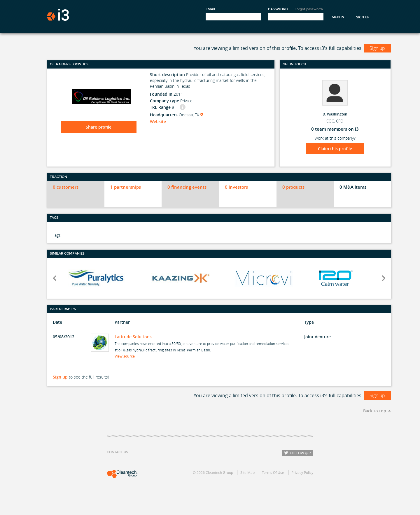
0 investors (236, 187)
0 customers (66, 187)
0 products (293, 187)
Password (278, 9)
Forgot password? (309, 9)
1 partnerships (126, 187)
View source (126, 356)
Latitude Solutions (133, 337)
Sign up (377, 48)
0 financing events (187, 187)
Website (158, 121)
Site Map (247, 472)
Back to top (375, 411)
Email (211, 9)
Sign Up (363, 17)
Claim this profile (335, 149)
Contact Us (117, 452)
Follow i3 (298, 453)
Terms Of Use (273, 472)
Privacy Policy (302, 472)
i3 (58, 15)
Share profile (99, 127)
